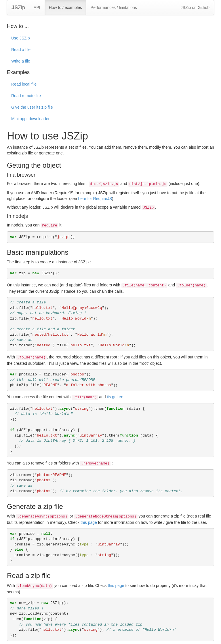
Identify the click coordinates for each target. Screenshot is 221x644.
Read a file (21, 50)
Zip (18, 7)
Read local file (24, 84)
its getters (116, 397)
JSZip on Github (195, 7)
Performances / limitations (114, 7)
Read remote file (26, 96)
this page (89, 522)
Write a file (21, 61)
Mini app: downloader (30, 119)
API (37, 7)
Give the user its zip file (32, 107)
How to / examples (65, 7)
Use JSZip (21, 38)
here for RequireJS (95, 199)
